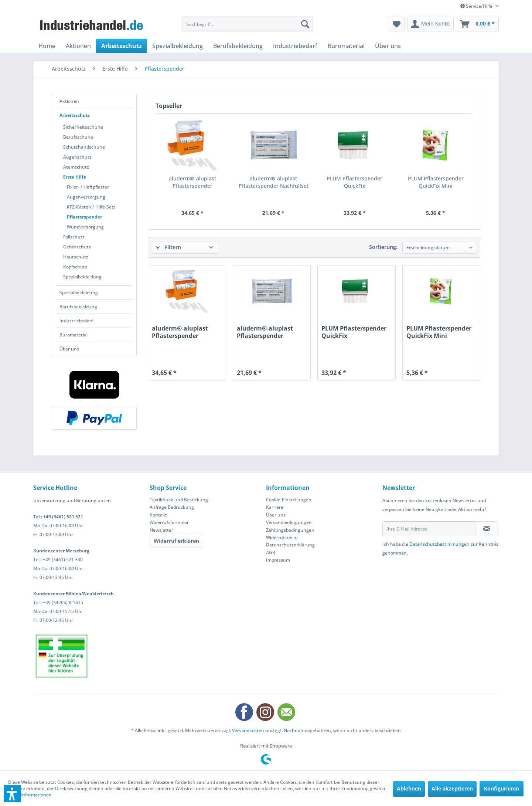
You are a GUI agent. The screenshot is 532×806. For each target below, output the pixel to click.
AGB (271, 553)
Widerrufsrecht (282, 537)
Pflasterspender (84, 217)
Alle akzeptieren (452, 788)
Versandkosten (248, 730)
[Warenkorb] (478, 24)
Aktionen (69, 101)
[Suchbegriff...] (248, 24)
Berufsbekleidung (78, 307)
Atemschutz (76, 167)
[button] (12, 794)
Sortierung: (383, 247)
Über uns (69, 349)
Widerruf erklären (176, 541)
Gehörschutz (77, 247)
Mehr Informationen (30, 795)
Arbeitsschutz (75, 115)
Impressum (278, 560)
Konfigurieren (502, 788)
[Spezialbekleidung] (178, 46)
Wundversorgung (85, 227)
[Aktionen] (78, 46)
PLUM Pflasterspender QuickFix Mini (436, 182)
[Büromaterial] (346, 46)
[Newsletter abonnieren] (487, 529)
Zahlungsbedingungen (290, 530)
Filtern (168, 247)
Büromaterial (74, 335)
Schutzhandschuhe (84, 147)
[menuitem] (248, 24)
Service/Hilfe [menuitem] (477, 6)
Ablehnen (409, 788)
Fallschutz (74, 237)
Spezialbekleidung (82, 277)
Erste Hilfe (75, 177)
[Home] (47, 46)
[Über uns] (388, 46)
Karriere (275, 507)
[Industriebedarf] (295, 46)
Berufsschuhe (78, 137)
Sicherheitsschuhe (83, 127)
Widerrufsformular (169, 522)
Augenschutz (77, 157)
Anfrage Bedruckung (172, 507)
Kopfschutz (75, 267)
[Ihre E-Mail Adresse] (429, 529)
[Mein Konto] (431, 24)
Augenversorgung (86, 197)
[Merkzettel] (397, 24)
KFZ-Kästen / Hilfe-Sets (91, 207)
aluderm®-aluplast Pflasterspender (192, 182)
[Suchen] (305, 24)
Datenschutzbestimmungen (439, 544)
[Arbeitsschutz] (122, 46)
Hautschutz (76, 257)
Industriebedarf (76, 321)
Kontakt (158, 515)
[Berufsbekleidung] (238, 46)
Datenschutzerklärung (290, 545)
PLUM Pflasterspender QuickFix (354, 182)
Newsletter (161, 530)
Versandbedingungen (289, 522)
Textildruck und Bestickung (179, 500)
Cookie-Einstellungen (289, 500)
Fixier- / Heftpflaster (88, 187)
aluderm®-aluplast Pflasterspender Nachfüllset (274, 182)
